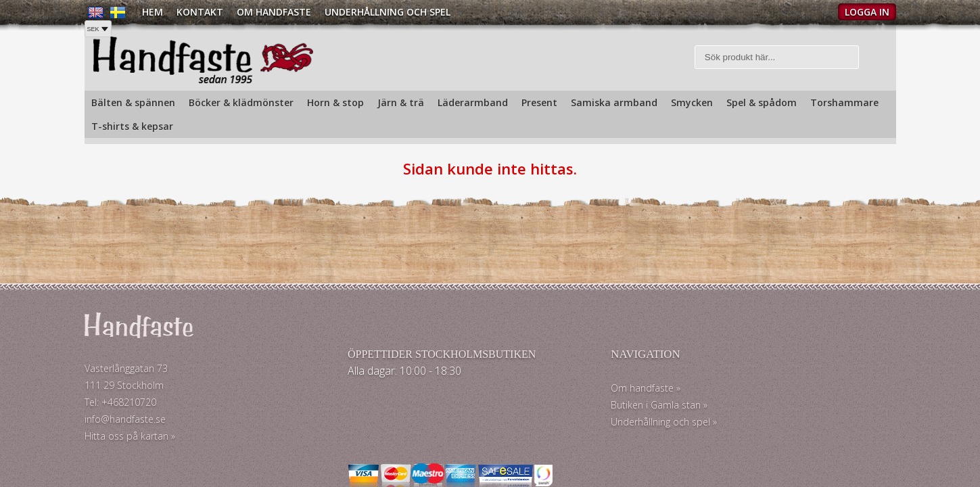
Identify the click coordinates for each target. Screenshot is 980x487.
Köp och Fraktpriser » (755, 403)
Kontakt (200, 12)
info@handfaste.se (125, 424)
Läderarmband (473, 102)
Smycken (692, 102)
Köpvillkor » (733, 428)
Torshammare (844, 102)
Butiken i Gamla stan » (545, 410)
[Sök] (777, 59)
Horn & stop (335, 102)
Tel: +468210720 (120, 408)
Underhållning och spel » (550, 427)
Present (539, 102)
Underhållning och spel (388, 12)
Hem (153, 12)
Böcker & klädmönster (241, 102)
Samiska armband (614, 102)
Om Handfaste (274, 12)
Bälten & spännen (133, 102)
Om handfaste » (531, 393)
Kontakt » (729, 379)
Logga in (867, 12)
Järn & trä (401, 102)
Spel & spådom (762, 102)
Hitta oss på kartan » (130, 441)
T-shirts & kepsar (132, 126)
